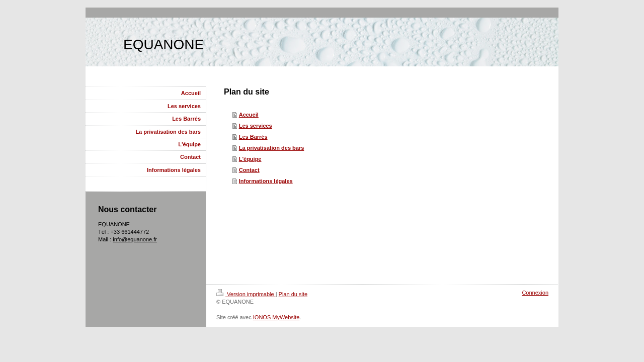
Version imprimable (246, 294)
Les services (256, 126)
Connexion (535, 293)
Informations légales (266, 181)
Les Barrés (253, 137)
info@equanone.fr (135, 239)
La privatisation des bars (272, 148)
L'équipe (250, 159)
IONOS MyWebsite (276, 317)
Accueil (249, 115)
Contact (249, 170)
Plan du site (293, 294)
